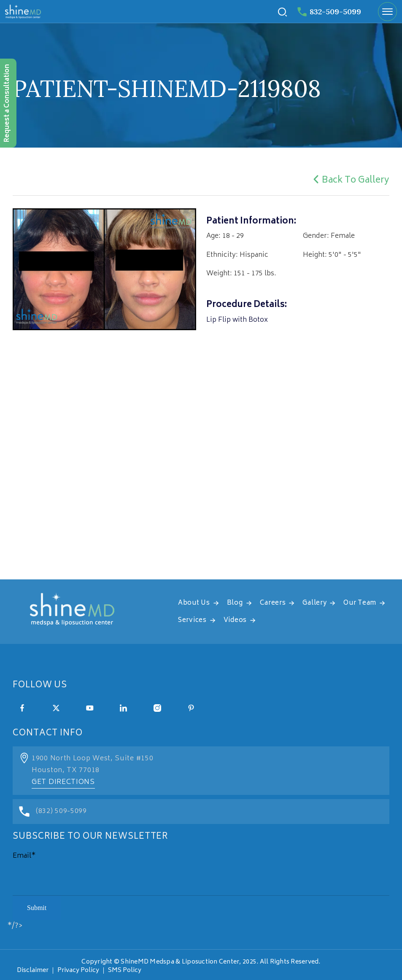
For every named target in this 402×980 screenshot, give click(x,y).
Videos (235, 621)
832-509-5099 (329, 12)
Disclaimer (33, 971)
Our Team (360, 603)
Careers (273, 603)
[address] (201, 495)
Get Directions (63, 782)
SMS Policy (125, 971)
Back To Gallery (350, 181)
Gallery (314, 603)
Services (192, 621)
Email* (24, 856)
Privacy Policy (78, 971)
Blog (235, 603)
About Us (194, 603)
